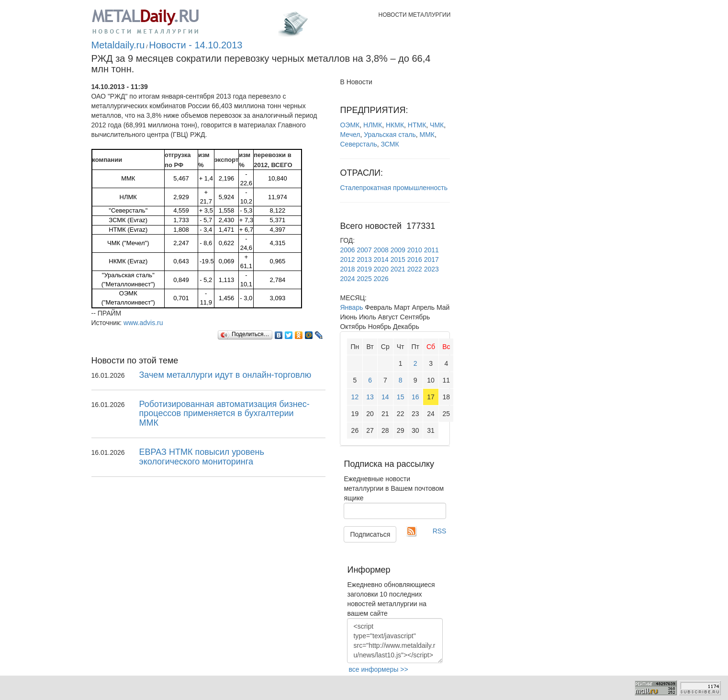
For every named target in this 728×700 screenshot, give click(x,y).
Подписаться (370, 534)
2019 (364, 269)
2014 (381, 260)
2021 (398, 269)
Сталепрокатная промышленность (394, 188)
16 (415, 397)
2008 (381, 250)
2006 (347, 250)
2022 (415, 269)
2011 (431, 250)
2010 (415, 250)
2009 (398, 250)
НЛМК (373, 125)
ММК (427, 135)
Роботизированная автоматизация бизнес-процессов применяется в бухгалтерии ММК (224, 414)
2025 (364, 279)
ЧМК (437, 125)
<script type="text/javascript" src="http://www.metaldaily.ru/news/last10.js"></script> (395, 641)
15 (401, 397)
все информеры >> (378, 669)
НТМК (417, 125)
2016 (415, 260)
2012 (347, 260)
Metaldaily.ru (118, 45)
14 (385, 397)
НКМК (395, 125)
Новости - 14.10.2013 (196, 45)
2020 (381, 269)
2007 (364, 250)
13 (370, 397)
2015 (398, 260)
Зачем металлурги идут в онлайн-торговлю (225, 375)
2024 (347, 279)
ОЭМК (350, 125)
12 (355, 397)
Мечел (350, 135)
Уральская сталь (390, 135)
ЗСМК (390, 144)
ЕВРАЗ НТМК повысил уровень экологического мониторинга (202, 457)
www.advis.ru (143, 323)
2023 (431, 269)
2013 (364, 260)
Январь (351, 307)
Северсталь (358, 144)
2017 (431, 260)
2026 (381, 279)
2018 (347, 269)
